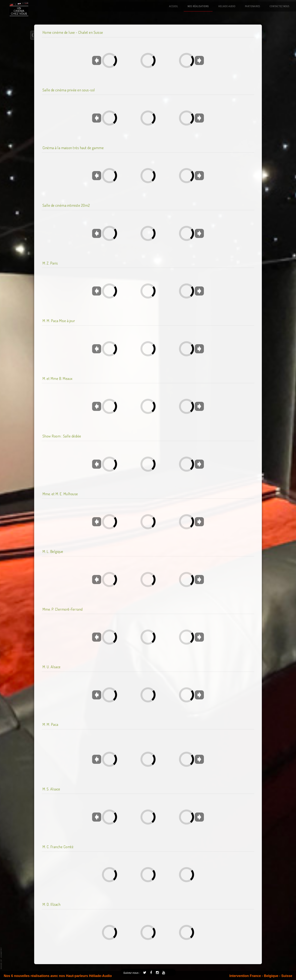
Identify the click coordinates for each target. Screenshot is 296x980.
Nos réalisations (198, 6)
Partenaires (252, 6)
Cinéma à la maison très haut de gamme (73, 148)
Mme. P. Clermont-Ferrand (63, 609)
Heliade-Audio (227, 6)
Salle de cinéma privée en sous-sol (69, 90)
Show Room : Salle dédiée (62, 436)
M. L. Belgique (53, 551)
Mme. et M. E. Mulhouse (60, 494)
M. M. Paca (50, 724)
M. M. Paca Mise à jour (59, 321)
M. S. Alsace (51, 789)
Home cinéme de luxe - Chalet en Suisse (73, 32)
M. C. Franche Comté (58, 847)
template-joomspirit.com (1, 958)
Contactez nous (279, 6)
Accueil (173, 6)
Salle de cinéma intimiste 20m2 (66, 205)
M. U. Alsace (52, 667)
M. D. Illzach (52, 904)
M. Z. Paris (50, 263)
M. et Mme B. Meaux (57, 378)
